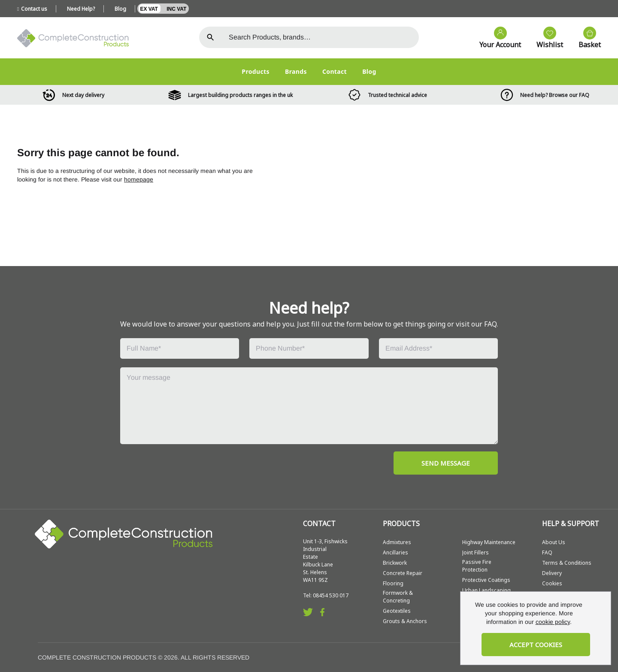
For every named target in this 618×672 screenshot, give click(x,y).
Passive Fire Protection (477, 566)
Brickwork (395, 563)
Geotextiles (397, 611)
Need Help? (81, 9)
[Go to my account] (496, 38)
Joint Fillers (476, 552)
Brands (296, 71)
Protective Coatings (486, 580)
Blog (120, 9)
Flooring (393, 583)
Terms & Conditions (567, 563)
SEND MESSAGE (446, 463)
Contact (335, 71)
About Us (554, 542)
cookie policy (553, 622)
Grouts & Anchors (405, 621)
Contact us (32, 9)
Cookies (552, 583)
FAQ (547, 552)
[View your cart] (585, 38)
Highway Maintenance (489, 542)
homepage (139, 179)
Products (256, 71)
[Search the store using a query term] (320, 37)
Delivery (552, 573)
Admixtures (397, 542)
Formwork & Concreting (398, 597)
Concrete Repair (403, 573)
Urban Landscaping (486, 590)
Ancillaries (395, 552)
